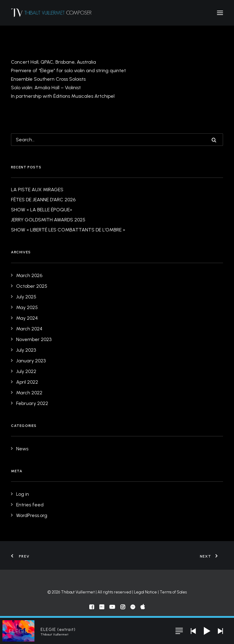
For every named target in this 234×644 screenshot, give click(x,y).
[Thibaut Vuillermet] (51, 13)
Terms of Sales (173, 592)
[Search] (117, 140)
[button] (220, 13)
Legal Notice (145, 592)
